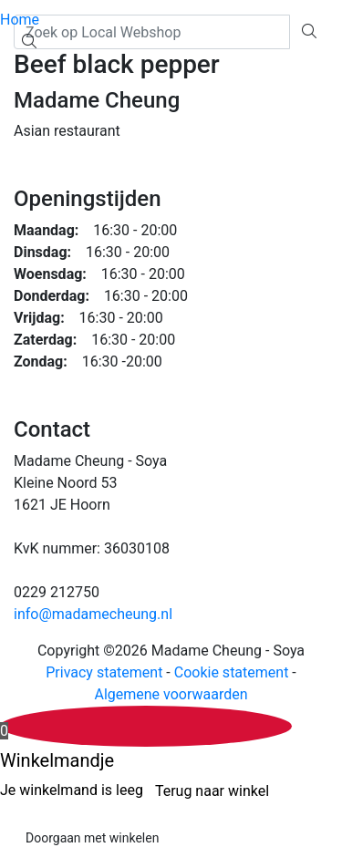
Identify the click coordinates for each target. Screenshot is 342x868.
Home (20, 20)
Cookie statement (232, 672)
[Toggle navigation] (12, 68)
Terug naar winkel (212, 791)
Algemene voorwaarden (171, 694)
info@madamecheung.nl (93, 614)
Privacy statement (104, 672)
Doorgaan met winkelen (92, 838)
